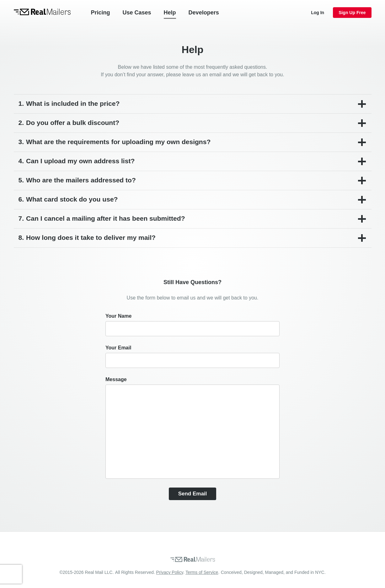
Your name (118, 316)
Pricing (101, 13)
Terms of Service (202, 572)
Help (170, 13)
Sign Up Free (352, 13)
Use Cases (137, 13)
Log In (318, 13)
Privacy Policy (170, 572)
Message (116, 379)
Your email (118, 348)
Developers (204, 13)
